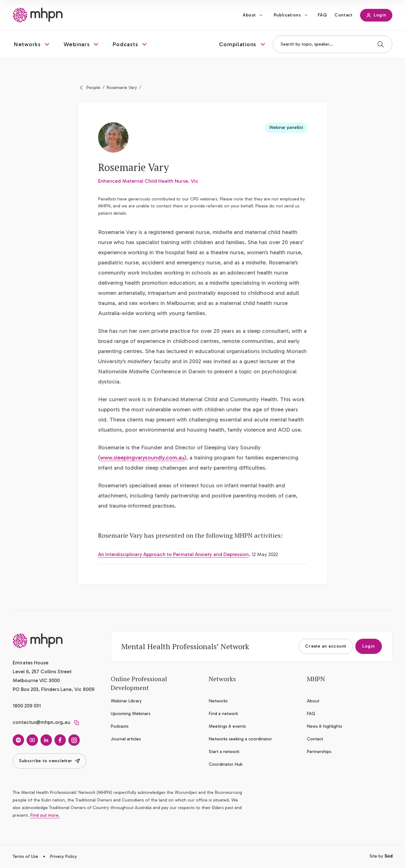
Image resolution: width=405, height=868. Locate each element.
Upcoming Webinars (131, 714)
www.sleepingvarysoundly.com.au (142, 458)
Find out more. (45, 815)
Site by (381, 856)
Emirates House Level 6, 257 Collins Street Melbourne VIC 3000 (42, 672)
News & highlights (324, 726)
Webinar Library (126, 701)
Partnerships (319, 752)
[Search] (381, 44)
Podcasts (120, 726)
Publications (287, 15)
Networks (218, 701)
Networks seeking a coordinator (240, 739)
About (249, 15)
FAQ (322, 15)
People (93, 88)
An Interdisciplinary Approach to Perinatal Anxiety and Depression (173, 554)
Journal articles (126, 739)
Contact (343, 15)
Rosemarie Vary (122, 88)
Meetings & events (227, 726)
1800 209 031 (27, 706)
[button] (32, 44)
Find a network (223, 714)
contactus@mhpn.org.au (41, 722)
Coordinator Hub (226, 764)
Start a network (224, 752)
